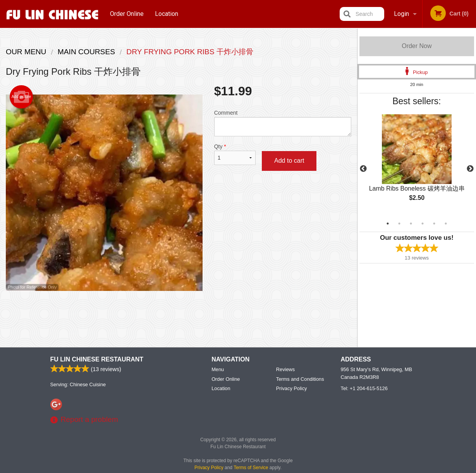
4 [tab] (423, 224)
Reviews (285, 370)
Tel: (364, 389)
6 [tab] (446, 224)
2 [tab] (399, 224)
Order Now (417, 46)
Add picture (21, 97)
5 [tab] (434, 224)
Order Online (127, 14)
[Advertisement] (179, 316)
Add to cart (289, 161)
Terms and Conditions (300, 379)
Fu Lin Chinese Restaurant (97, 360)
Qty (235, 154)
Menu (218, 370)
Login (401, 14)
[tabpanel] (417, 164)
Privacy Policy (292, 389)
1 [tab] (388, 224)
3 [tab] (411, 224)
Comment (283, 123)
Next (470, 169)
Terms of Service (251, 468)
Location (167, 14)
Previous (363, 169)
